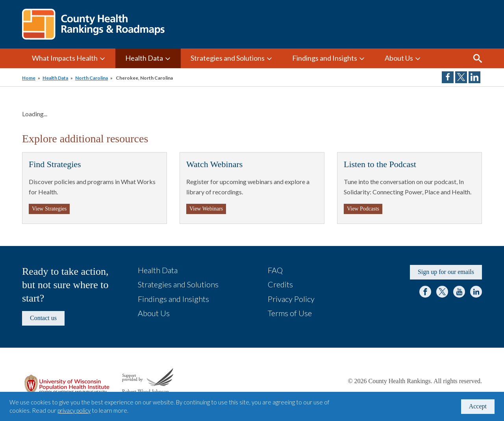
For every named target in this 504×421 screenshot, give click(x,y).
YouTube (459, 292)
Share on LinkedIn (474, 77)
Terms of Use (290, 313)
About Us (399, 58)
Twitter (442, 292)
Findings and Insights (325, 58)
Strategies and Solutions (228, 58)
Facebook (425, 292)
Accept (478, 406)
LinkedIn (476, 292)
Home (29, 78)
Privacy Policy (291, 299)
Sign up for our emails (446, 272)
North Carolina (92, 78)
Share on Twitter (461, 77)
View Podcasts (363, 209)
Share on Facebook (448, 77)
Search (478, 58)
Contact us (43, 318)
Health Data (144, 58)
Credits (280, 284)
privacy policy (74, 410)
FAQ (275, 270)
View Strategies (49, 209)
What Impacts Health (65, 58)
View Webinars (206, 209)
